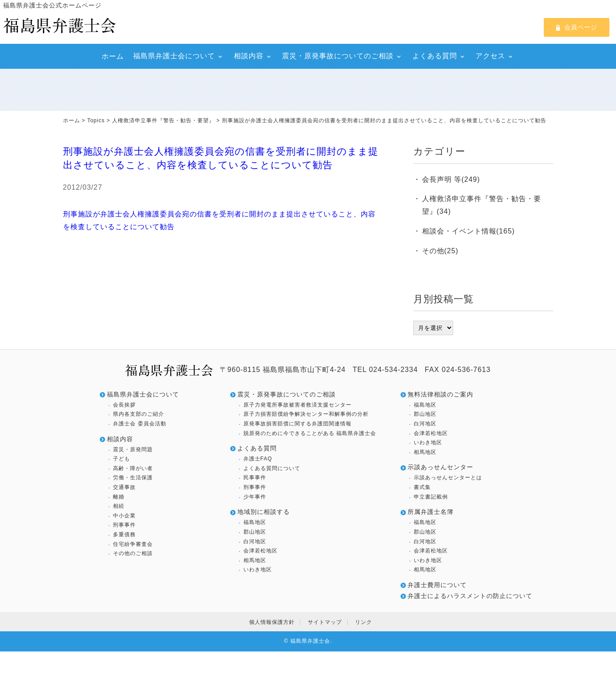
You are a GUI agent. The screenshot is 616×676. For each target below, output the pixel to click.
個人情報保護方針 (272, 622)
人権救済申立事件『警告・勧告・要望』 (163, 120)
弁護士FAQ (258, 459)
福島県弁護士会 (310, 641)
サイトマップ (325, 622)
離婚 (119, 497)
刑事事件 (124, 525)
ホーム (113, 56)
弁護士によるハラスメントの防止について (470, 596)
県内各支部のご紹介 (139, 414)
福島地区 (255, 522)
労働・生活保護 (133, 478)
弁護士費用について (437, 585)
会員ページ (577, 27)
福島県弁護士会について (174, 56)
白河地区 (255, 542)
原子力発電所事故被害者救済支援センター (297, 405)
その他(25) (440, 251)
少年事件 (255, 497)
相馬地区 (255, 560)
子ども (121, 459)
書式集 (422, 487)
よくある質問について (272, 468)
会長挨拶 (124, 405)
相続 (119, 506)
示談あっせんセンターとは (448, 478)
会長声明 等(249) (451, 179)
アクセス (490, 56)
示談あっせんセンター (440, 467)
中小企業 (124, 516)
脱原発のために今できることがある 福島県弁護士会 (310, 433)
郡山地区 (255, 532)
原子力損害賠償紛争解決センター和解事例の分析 (306, 414)
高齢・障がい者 (133, 468)
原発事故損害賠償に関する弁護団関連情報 (297, 424)
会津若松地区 (260, 551)
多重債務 (124, 534)
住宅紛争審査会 (133, 544)
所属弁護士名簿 (431, 512)
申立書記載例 (431, 497)
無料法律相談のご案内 (440, 394)
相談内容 (249, 56)
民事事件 (255, 478)
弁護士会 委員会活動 (139, 424)
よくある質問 (435, 56)
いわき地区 (258, 570)
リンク (364, 622)
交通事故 (124, 487)
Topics (96, 120)
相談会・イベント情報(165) (468, 231)
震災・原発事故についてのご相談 (338, 56)
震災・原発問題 (133, 449)
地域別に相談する (264, 512)
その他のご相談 (133, 553)
